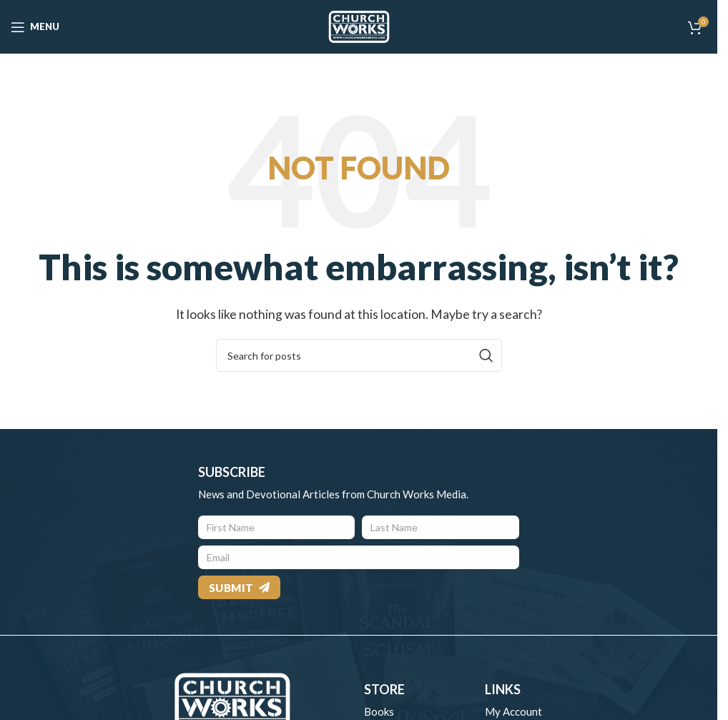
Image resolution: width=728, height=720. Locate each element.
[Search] (359, 355)
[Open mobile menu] (35, 27)
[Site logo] (359, 25)
